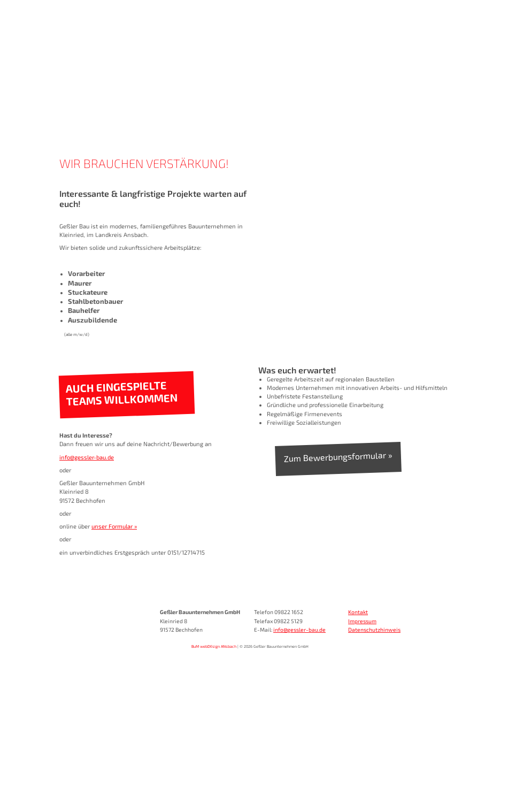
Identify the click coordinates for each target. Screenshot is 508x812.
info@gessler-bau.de (87, 457)
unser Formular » (114, 526)
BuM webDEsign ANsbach (214, 646)
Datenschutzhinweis (374, 630)
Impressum (362, 621)
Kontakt (358, 612)
